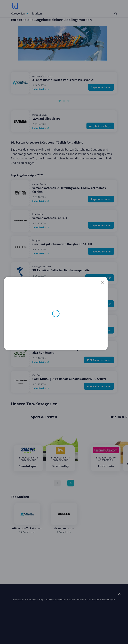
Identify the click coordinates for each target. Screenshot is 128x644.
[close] (102, 282)
